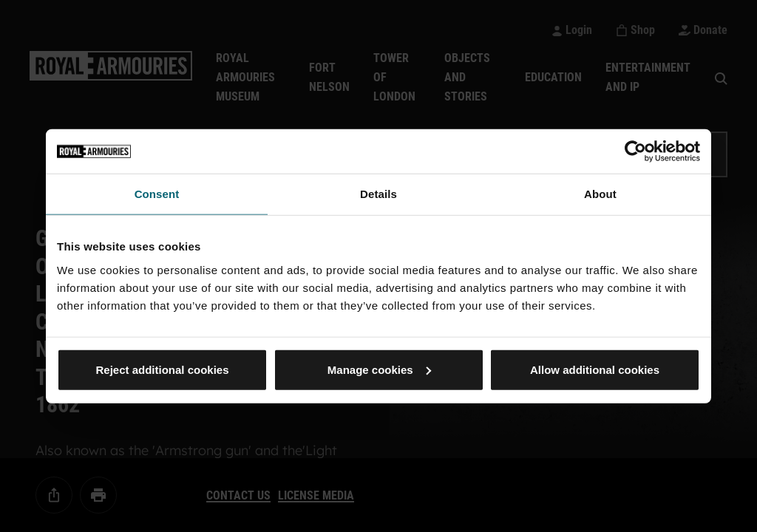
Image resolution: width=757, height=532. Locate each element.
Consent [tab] (157, 194)
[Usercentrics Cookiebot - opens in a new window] (635, 151)
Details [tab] (378, 194)
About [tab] (600, 194)
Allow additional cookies (595, 369)
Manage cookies (379, 369)
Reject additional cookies (162, 369)
